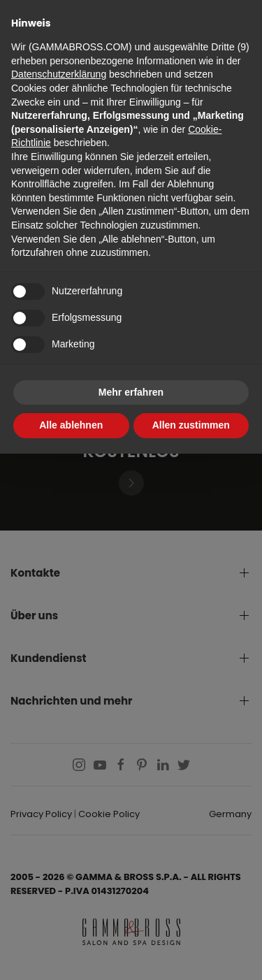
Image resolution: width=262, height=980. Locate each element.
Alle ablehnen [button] (71, 425)
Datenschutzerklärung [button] (59, 74)
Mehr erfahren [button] (131, 392)
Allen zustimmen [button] (191, 425)
